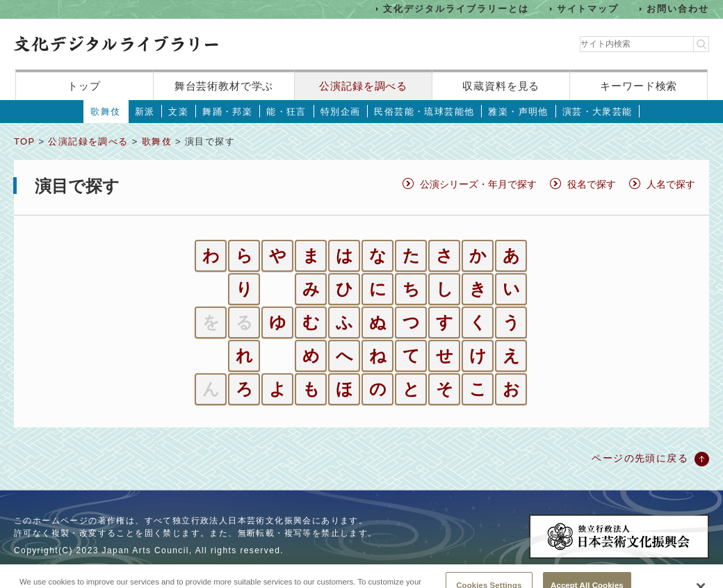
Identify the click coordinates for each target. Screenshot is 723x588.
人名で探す (671, 184)
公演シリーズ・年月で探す (478, 184)
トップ (84, 86)
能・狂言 (286, 112)
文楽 (178, 112)
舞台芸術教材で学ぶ (224, 86)
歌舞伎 (105, 112)
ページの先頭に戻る (640, 458)
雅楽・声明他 (518, 112)
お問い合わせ (678, 9)
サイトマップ (588, 9)
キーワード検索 (639, 86)
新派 (145, 112)
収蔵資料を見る (501, 86)
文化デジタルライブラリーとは (456, 9)
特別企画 (341, 112)
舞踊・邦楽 (227, 112)
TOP (24, 141)
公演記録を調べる (363, 86)
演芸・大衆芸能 (598, 112)
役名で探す (592, 184)
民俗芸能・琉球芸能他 (424, 112)
